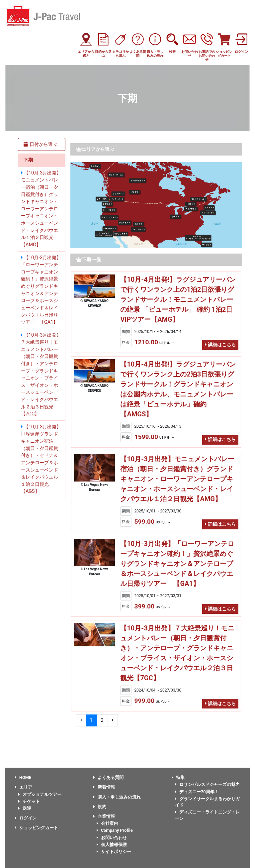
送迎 (25, 808)
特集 (178, 777)
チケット (29, 801)
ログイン (26, 818)
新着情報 (104, 787)
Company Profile (115, 830)
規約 (100, 807)
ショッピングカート (37, 828)
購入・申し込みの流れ (117, 797)
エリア (24, 787)
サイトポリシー (114, 852)
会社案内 (107, 823)
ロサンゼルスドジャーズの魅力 (207, 784)
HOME (23, 777)
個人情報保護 (112, 845)
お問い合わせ (112, 838)
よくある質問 (108, 777)
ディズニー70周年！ (197, 792)
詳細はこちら (220, 345)
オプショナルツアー (40, 794)
